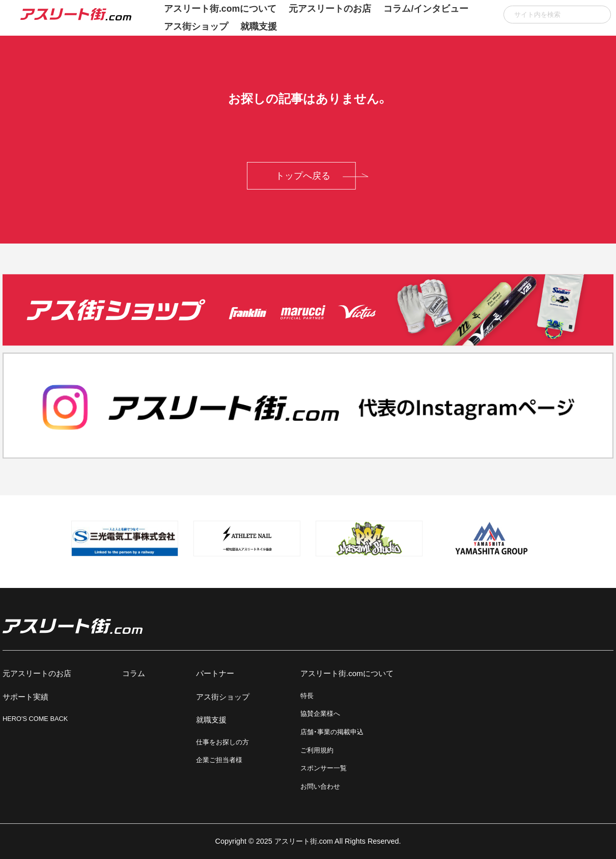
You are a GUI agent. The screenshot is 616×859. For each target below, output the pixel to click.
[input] (557, 15)
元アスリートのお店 (37, 673)
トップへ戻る (303, 176)
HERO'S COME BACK (35, 719)
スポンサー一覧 (324, 768)
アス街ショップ (196, 26)
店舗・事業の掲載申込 (332, 732)
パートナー (215, 673)
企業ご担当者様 (219, 760)
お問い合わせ (320, 786)
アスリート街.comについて (347, 673)
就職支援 (259, 26)
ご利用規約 (317, 750)
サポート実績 (25, 697)
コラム (134, 673)
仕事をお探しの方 (222, 742)
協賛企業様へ (320, 714)
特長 (307, 696)
